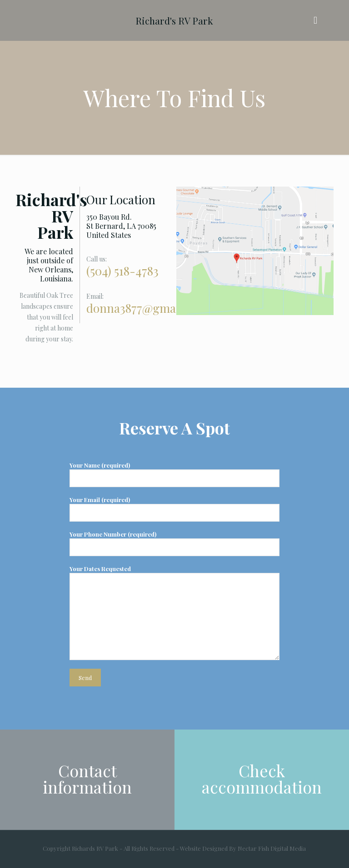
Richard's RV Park (174, 20)
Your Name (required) (175, 474)
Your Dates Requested (175, 612)
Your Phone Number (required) (175, 543)
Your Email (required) (175, 509)
